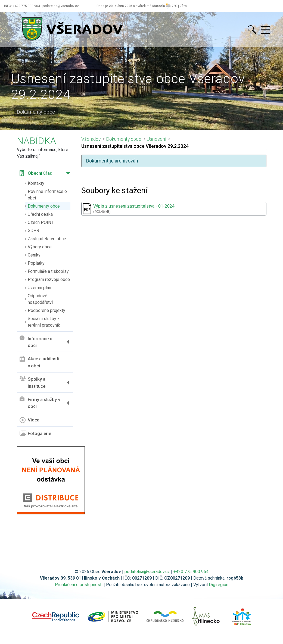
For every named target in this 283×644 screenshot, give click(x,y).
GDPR (33, 231)
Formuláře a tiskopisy (48, 271)
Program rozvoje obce (49, 279)
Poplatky (36, 263)
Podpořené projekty (46, 310)
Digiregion (219, 585)
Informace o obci (36, 342)
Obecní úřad (36, 173)
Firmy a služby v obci (40, 403)
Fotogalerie (35, 433)
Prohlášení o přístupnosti (79, 585)
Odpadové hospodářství (40, 299)
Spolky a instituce (32, 383)
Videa (29, 420)
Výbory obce (40, 247)
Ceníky (34, 255)
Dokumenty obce (44, 206)
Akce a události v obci (39, 362)
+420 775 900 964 (191, 572)
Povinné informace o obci (47, 195)
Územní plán (39, 288)
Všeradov (91, 139)
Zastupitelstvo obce (47, 239)
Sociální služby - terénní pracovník (44, 322)
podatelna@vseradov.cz (147, 572)
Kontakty (36, 183)
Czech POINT (41, 222)
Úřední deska (40, 214)
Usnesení (156, 139)
